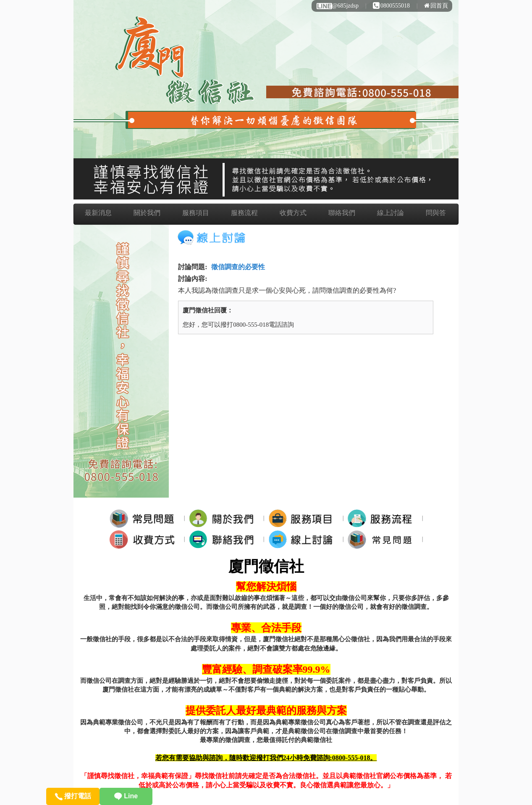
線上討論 (390, 213)
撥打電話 (73, 796)
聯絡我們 (342, 213)
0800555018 (391, 6)
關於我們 (147, 213)
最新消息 (98, 213)
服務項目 (196, 213)
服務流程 (244, 213)
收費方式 (293, 213)
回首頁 (436, 6)
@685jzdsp (337, 6)
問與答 (436, 213)
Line (126, 796)
